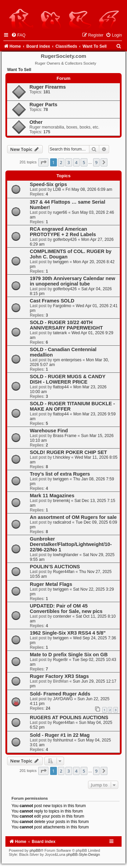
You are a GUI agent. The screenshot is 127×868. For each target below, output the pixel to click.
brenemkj (62, 501)
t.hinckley (62, 457)
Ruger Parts (43, 105)
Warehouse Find (49, 431)
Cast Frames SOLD (52, 301)
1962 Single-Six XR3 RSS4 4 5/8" (68, 633)
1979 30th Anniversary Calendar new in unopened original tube (72, 281)
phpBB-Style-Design (83, 854)
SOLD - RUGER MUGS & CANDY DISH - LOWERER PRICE (68, 379)
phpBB (35, 850)
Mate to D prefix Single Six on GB (69, 655)
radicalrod (62, 522)
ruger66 (60, 212)
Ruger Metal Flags (51, 584)
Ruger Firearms (48, 87)
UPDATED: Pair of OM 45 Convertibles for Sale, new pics (66, 609)
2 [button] (61, 162)
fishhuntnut (63, 740)
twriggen (61, 262)
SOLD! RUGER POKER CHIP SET (68, 452)
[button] (43, 162)
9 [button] (96, 162)
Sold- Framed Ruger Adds (60, 694)
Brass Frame (65, 436)
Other (36, 122)
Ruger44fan (64, 572)
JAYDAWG (63, 699)
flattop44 (61, 387)
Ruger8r (61, 660)
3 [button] (69, 162)
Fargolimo (62, 306)
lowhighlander (66, 555)
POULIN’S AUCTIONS (55, 567)
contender (62, 616)
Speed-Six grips (48, 184)
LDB (57, 189)
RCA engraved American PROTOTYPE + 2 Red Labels (63, 232)
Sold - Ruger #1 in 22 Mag (60, 735)
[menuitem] (18, 35)
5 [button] (84, 162)
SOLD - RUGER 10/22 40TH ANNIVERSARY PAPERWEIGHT (66, 325)
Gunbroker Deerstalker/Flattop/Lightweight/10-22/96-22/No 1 (71, 544)
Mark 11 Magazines (52, 496)
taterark (60, 333)
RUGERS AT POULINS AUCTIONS (69, 717)
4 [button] (76, 162)
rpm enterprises (67, 360)
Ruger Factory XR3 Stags (59, 676)
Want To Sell (19, 70)
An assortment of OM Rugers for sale (73, 517)
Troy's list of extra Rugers (60, 474)
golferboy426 (65, 239)
